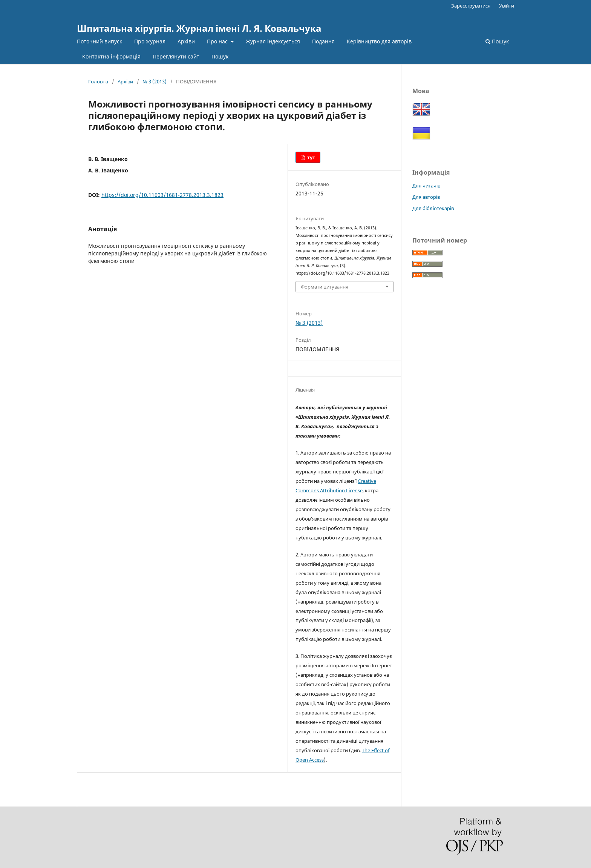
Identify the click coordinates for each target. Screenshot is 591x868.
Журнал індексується (273, 41)
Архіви (186, 41)
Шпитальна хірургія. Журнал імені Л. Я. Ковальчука (199, 28)
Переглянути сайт (176, 56)
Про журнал (150, 41)
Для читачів (426, 186)
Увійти (507, 6)
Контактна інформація (111, 56)
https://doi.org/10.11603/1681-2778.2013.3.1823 (162, 195)
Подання (323, 41)
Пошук (220, 56)
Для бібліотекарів (433, 208)
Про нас (218, 41)
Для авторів (426, 197)
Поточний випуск (100, 41)
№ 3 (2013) (155, 81)
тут (311, 157)
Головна (98, 81)
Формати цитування (325, 287)
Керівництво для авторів (379, 41)
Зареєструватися (471, 6)
